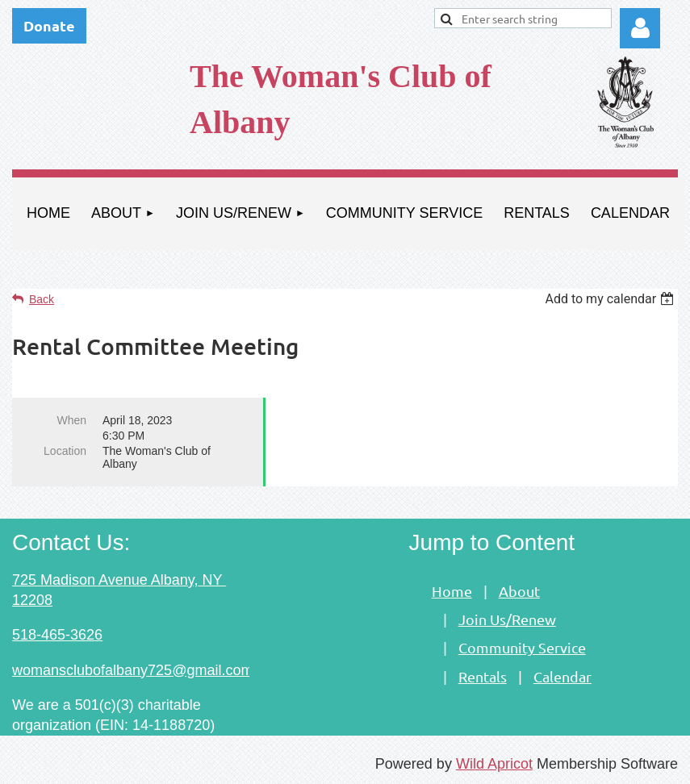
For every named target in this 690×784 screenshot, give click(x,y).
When (71, 420)
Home (452, 591)
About (519, 591)
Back (42, 299)
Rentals (483, 676)
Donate (49, 25)
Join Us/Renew (507, 619)
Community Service (522, 647)
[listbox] (611, 299)
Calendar (562, 676)
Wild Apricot (494, 764)
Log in (640, 28)
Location (65, 451)
